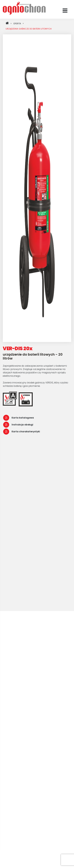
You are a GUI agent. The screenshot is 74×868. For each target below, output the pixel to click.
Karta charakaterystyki (21, 431)
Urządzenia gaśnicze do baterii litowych (29, 29)
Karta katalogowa (18, 418)
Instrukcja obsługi (18, 425)
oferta (17, 24)
